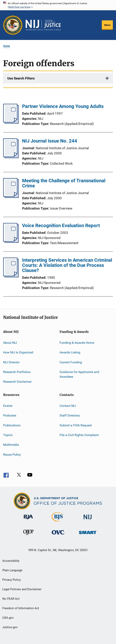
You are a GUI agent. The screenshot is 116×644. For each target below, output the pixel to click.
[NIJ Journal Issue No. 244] (11, 157)
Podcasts (10, 415)
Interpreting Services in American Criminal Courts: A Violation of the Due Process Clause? (67, 265)
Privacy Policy (12, 580)
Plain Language (12, 570)
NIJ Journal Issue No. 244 (50, 141)
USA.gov (8, 618)
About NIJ (10, 343)
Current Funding (71, 362)
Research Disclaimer (17, 382)
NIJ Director (11, 362)
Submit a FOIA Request (76, 425)
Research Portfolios (17, 372)
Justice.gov (10, 627)
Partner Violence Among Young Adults (63, 106)
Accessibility (11, 561)
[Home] (43, 25)
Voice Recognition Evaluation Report (61, 226)
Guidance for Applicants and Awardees (79, 374)
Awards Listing (70, 352)
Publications (12, 425)
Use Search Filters (21, 78)
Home (7, 46)
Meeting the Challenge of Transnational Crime (64, 183)
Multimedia (11, 445)
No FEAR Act (11, 599)
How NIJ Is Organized (18, 352)
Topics (8, 435)
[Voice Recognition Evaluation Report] (11, 242)
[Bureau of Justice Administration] (28, 520)
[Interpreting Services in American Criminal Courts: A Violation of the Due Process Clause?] (11, 276)
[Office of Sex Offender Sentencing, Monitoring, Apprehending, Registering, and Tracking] (88, 535)
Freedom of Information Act (21, 608)
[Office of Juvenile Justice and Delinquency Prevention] (28, 536)
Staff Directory (70, 415)
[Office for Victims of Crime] (58, 535)
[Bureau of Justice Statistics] (58, 522)
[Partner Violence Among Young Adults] (11, 122)
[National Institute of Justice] (88, 520)
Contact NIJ (68, 406)
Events (8, 406)
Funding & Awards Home (77, 343)
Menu (107, 25)
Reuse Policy (12, 454)
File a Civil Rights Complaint (79, 435)
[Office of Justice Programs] (13, 25)
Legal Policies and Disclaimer (22, 589)
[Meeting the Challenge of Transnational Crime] (11, 197)
